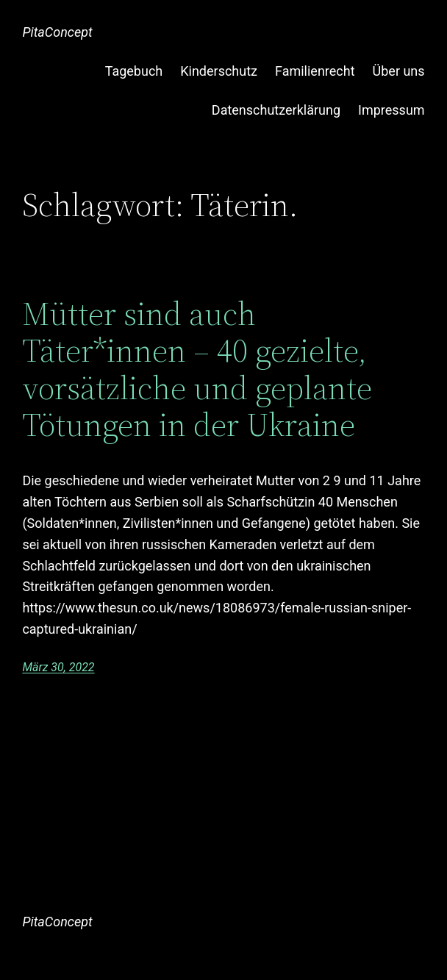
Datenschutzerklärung (276, 110)
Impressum (391, 110)
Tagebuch (134, 71)
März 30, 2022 (58, 667)
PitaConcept (57, 32)
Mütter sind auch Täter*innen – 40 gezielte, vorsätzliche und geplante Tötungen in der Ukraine (197, 370)
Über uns (399, 71)
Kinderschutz (219, 71)
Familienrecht (315, 71)
